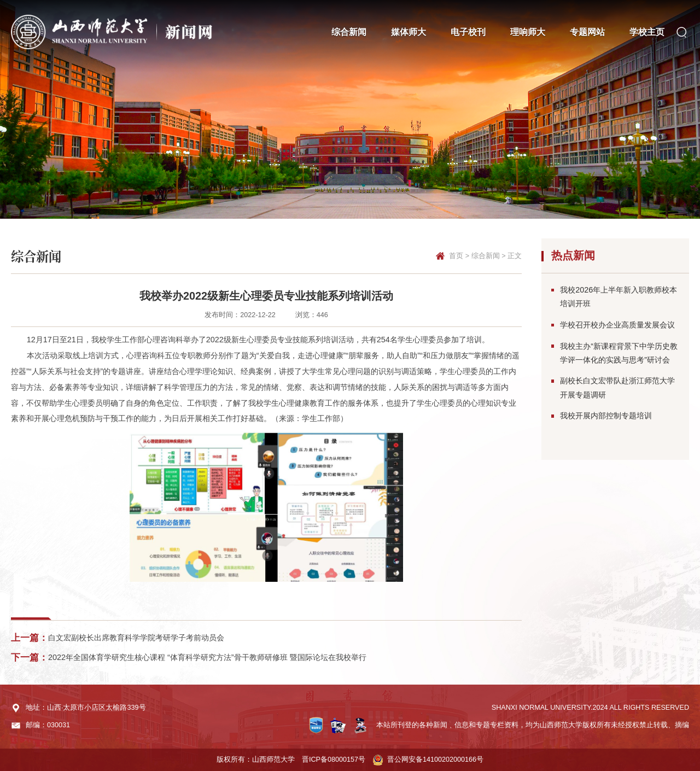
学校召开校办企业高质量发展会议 (617, 325)
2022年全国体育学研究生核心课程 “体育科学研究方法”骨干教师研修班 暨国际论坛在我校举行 (207, 657)
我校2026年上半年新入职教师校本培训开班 (619, 297)
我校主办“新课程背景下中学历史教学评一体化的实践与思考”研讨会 (619, 353)
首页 (456, 256)
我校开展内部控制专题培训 (606, 416)
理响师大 (528, 32)
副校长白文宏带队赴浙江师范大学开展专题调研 (617, 387)
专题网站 (587, 32)
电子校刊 (468, 32)
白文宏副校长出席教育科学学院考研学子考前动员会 (136, 638)
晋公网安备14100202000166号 (435, 760)
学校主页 (647, 32)
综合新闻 (349, 32)
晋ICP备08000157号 (334, 760)
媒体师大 (409, 32)
